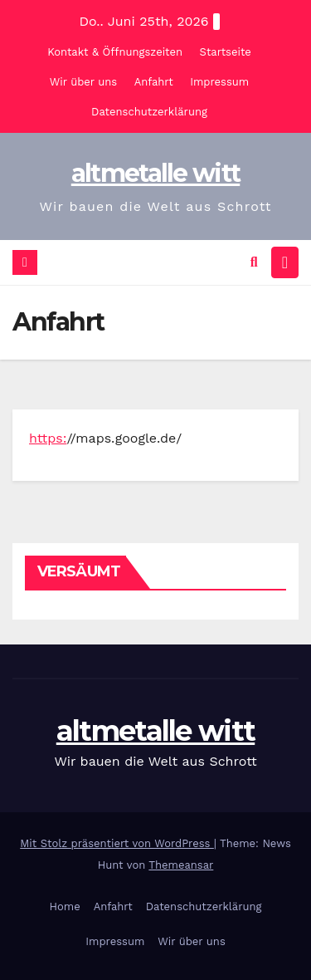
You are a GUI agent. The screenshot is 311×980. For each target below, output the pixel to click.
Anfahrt (154, 82)
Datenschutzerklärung (149, 112)
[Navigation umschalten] (285, 262)
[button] (254, 262)
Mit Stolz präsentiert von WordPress (117, 843)
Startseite (226, 52)
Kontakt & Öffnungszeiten (115, 52)
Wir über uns (83, 82)
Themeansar (181, 865)
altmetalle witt (156, 173)
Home (65, 906)
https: (48, 438)
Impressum (219, 82)
